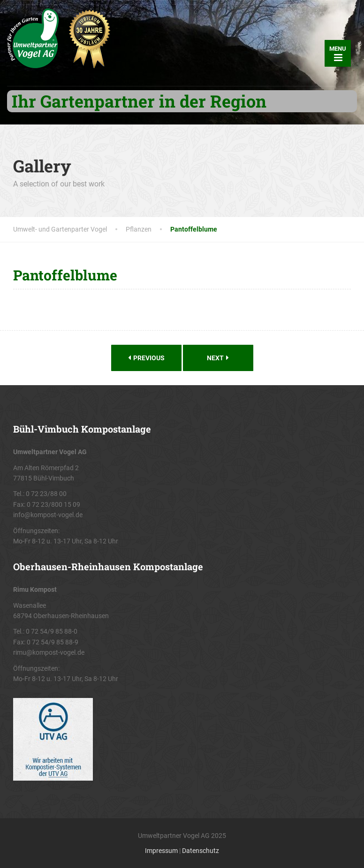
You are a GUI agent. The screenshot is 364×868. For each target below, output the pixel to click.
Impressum (161, 851)
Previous (146, 358)
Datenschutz (201, 851)
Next (218, 358)
